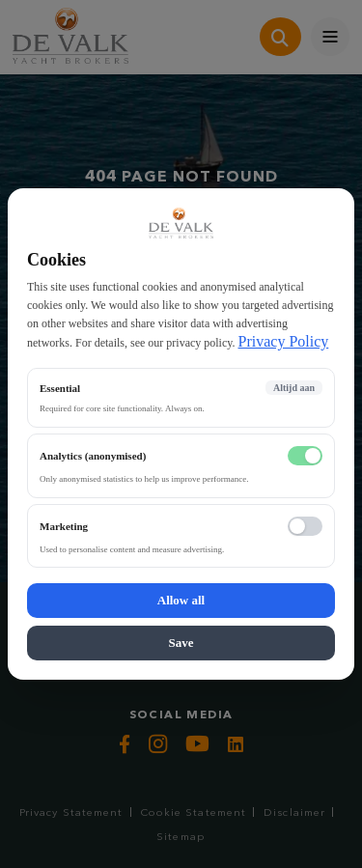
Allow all (181, 600)
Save (181, 643)
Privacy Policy (284, 341)
